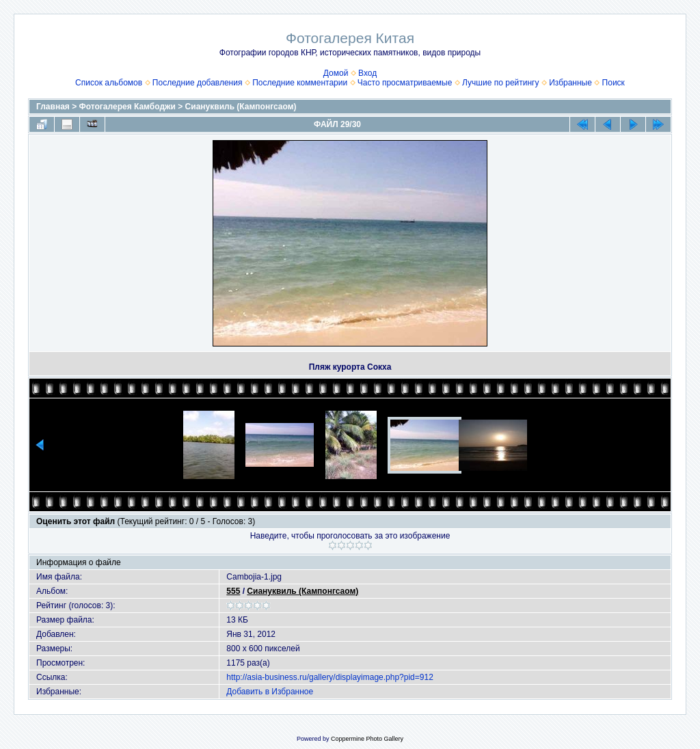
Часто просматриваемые (405, 83)
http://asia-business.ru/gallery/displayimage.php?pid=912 (330, 677)
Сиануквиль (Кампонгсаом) (241, 107)
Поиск (614, 83)
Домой (336, 73)
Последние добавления (198, 83)
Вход (367, 73)
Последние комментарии (300, 83)
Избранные (570, 83)
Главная (53, 107)
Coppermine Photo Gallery (367, 739)
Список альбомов (109, 83)
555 (233, 591)
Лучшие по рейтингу (500, 83)
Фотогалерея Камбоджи (127, 107)
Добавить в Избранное (270, 692)
